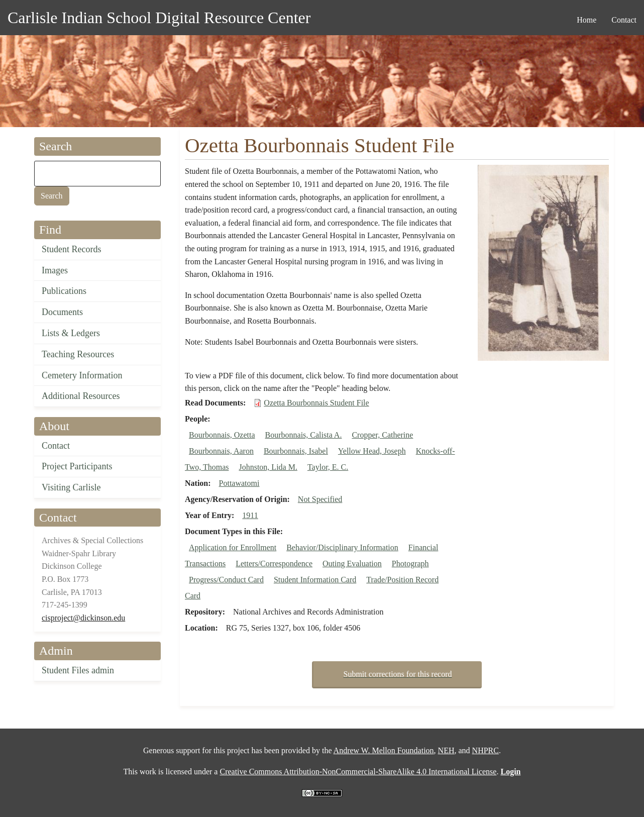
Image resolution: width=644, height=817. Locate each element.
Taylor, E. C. (328, 467)
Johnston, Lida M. (268, 467)
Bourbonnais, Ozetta (222, 435)
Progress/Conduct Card (226, 580)
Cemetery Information (82, 375)
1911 (250, 515)
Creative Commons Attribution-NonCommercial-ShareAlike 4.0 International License (358, 772)
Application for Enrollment (233, 547)
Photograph (410, 564)
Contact (56, 446)
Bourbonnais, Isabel (296, 451)
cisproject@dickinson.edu (83, 618)
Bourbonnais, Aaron (221, 451)
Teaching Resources (78, 354)
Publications (64, 291)
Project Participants (77, 466)
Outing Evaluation (352, 564)
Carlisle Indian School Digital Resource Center (159, 18)
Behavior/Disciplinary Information (342, 547)
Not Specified (320, 499)
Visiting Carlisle (71, 487)
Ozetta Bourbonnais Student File (316, 403)
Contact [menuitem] (624, 20)
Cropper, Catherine (382, 435)
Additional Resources (81, 396)
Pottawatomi (239, 483)
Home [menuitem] (586, 20)
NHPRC (486, 750)
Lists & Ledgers (71, 333)
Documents (62, 312)
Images (55, 270)
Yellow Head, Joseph (372, 451)
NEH (446, 750)
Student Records (72, 249)
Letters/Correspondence (274, 564)
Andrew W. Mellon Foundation (384, 750)
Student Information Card (315, 580)
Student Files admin (78, 670)
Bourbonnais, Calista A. (304, 435)
